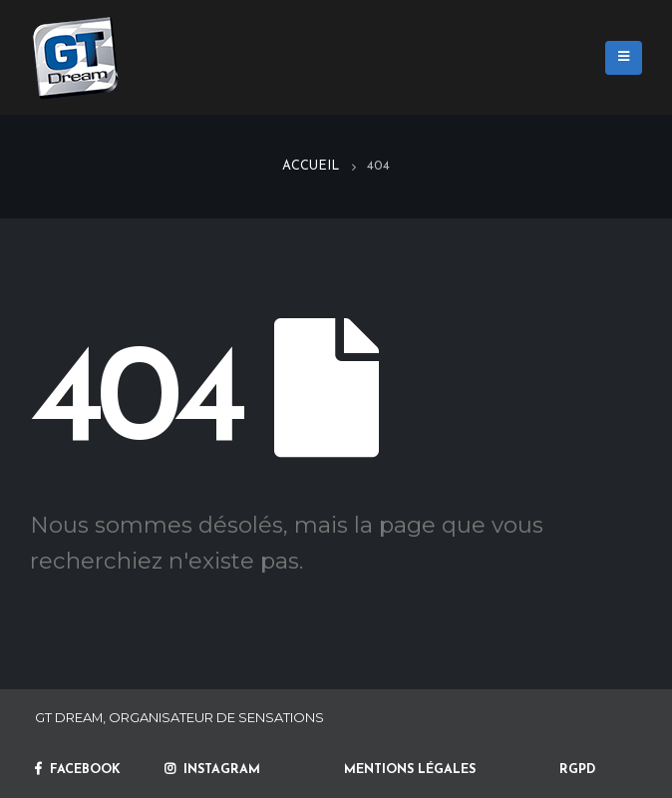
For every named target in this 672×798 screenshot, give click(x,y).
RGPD (577, 770)
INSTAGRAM (212, 770)
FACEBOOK (78, 770)
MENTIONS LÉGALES (410, 770)
